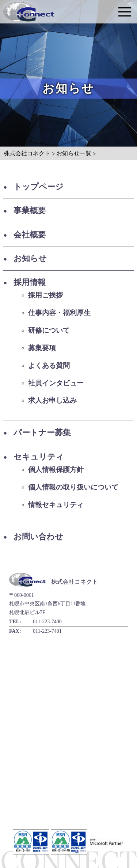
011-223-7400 (47, 622)
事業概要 (30, 210)
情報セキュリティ (56, 505)
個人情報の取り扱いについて (73, 487)
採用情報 (30, 282)
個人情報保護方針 (56, 470)
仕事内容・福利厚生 (59, 313)
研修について (49, 330)
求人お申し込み (52, 400)
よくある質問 (49, 365)
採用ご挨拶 (45, 295)
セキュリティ (39, 457)
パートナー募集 (42, 433)
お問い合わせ (38, 537)
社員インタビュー (56, 383)
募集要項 (42, 348)
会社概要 (30, 235)
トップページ (39, 187)
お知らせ (30, 258)
